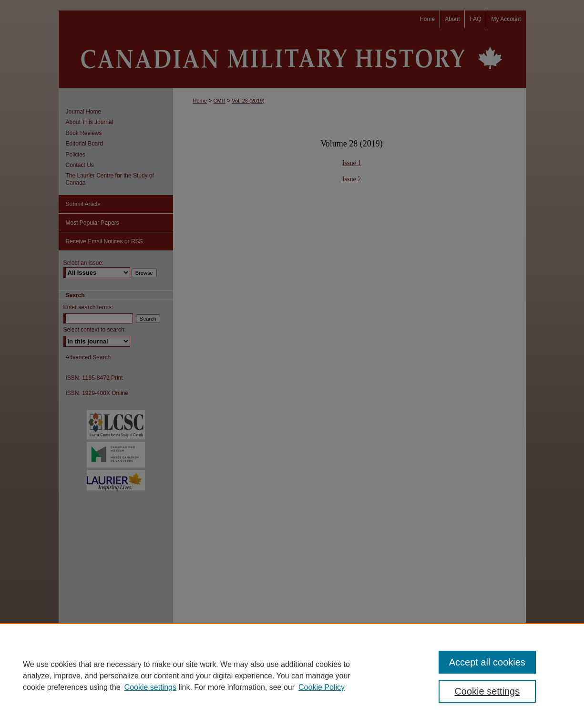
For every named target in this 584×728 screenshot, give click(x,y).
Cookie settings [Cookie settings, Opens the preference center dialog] (487, 691)
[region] (292, 676)
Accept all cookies (487, 662)
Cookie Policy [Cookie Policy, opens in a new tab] (322, 687)
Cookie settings (150, 687)
